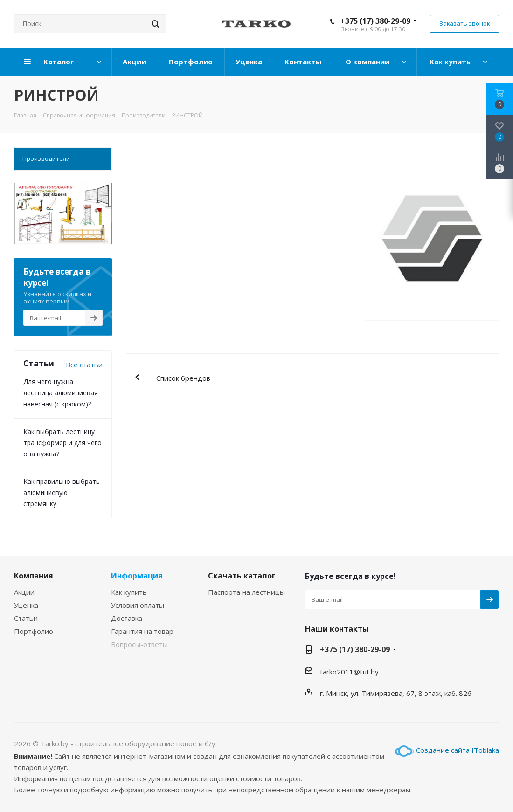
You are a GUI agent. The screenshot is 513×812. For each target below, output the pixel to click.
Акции (24, 592)
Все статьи (84, 365)
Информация (137, 576)
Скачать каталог (242, 576)
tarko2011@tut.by (349, 672)
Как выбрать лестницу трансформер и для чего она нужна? (62, 443)
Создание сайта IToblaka (458, 750)
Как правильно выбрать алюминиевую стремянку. (62, 492)
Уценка (26, 605)
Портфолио (34, 631)
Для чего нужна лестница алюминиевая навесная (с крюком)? (61, 393)
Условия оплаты (138, 605)
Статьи (26, 618)
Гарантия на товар (142, 631)
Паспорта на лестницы (246, 592)
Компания (34, 576)
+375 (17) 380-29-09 (375, 21)
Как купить (129, 592)
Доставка (127, 618)
